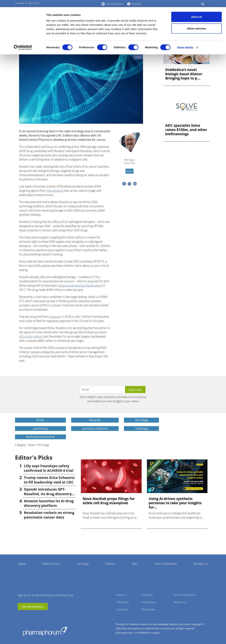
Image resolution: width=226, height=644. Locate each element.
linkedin (26, 615)
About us (121, 595)
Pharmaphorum (45, 631)
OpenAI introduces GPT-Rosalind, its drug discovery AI (48, 494)
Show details (185, 40)
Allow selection (196, 21)
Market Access (51, 564)
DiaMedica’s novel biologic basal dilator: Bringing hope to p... (184, 74)
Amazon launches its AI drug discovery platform (49, 503)
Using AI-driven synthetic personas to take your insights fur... (175, 503)
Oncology (83, 564)
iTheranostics (54, 191)
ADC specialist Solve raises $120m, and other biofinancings (186, 130)
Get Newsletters (33, 607)
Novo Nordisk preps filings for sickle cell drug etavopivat (109, 501)
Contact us (123, 609)
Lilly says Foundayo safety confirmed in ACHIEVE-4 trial (49, 468)
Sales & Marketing (165, 564)
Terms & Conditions (185, 595)
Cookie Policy (148, 602)
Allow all (197, 9)
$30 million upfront (31, 336)
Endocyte (55, 317)
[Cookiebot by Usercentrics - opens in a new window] (23, 40)
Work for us (180, 602)
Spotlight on (201, 564)
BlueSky (31, 615)
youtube (20, 615)
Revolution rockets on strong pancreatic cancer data (49, 515)
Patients (110, 564)
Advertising (123, 602)
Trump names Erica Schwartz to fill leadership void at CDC (49, 480)
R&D (135, 564)
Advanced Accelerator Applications (80, 285)
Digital (22, 564)
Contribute (147, 595)
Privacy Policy (148, 609)
